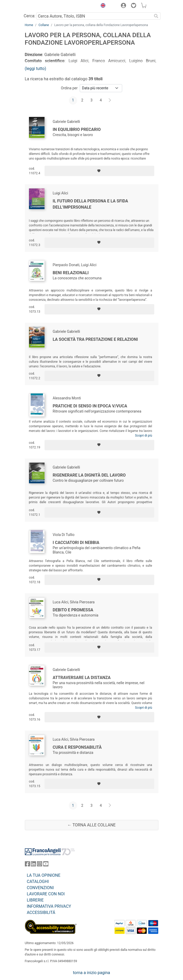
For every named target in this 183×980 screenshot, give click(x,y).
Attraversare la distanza (82, 678)
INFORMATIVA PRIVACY (49, 906)
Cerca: (30, 16)
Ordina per (69, 88)
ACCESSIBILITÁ (41, 912)
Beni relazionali (71, 273)
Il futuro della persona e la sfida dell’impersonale (90, 204)
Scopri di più (144, 436)
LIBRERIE (35, 900)
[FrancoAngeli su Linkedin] (33, 865)
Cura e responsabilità (77, 747)
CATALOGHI (38, 882)
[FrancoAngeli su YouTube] (46, 865)
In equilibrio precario (77, 129)
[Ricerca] (156, 16)
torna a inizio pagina (91, 973)
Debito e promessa (73, 610)
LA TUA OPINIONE (44, 875)
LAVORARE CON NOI (46, 894)
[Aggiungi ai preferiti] (99, 171)
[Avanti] (110, 100)
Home (29, 25)
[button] (102, 6)
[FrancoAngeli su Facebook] (27, 865)
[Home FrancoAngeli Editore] (42, 6)
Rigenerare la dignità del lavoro (89, 475)
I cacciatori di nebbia (76, 543)
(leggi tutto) (36, 69)
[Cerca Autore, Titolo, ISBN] (94, 16)
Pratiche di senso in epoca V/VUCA (90, 406)
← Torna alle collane (91, 825)
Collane (44, 25)
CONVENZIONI (40, 888)
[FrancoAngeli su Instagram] (40, 865)
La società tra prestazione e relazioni (95, 339)
